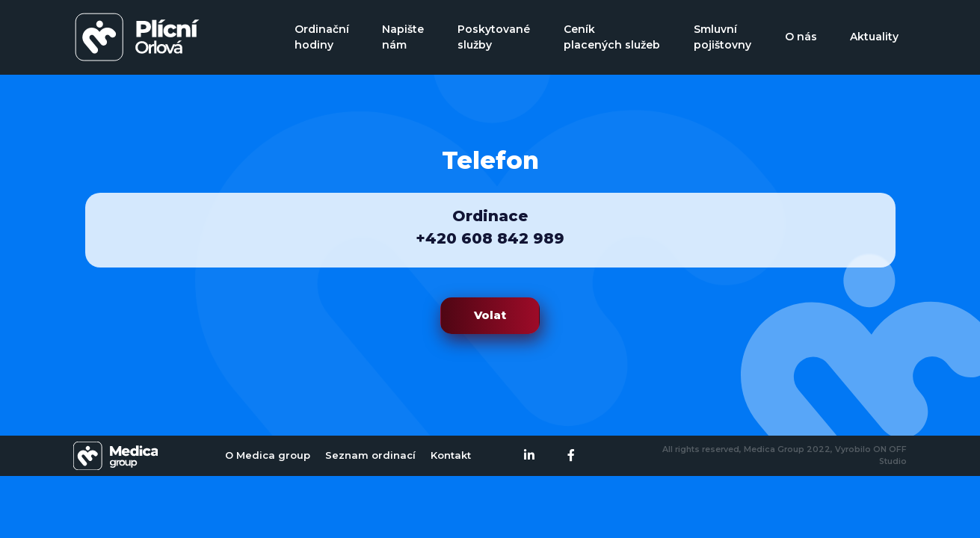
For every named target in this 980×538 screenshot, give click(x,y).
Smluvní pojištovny (722, 37)
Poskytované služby (494, 37)
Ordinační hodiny (322, 37)
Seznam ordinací (370, 455)
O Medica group (268, 455)
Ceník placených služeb (612, 37)
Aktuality (874, 37)
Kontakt (451, 455)
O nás (801, 37)
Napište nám (403, 37)
